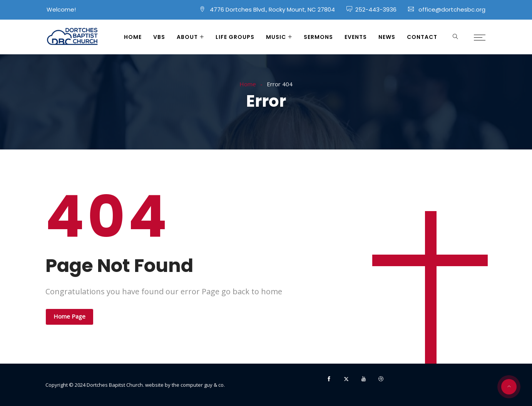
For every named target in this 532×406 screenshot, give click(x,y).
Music (276, 37)
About (187, 37)
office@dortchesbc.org (452, 9)
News (387, 37)
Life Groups (235, 37)
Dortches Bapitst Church (115, 385)
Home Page (69, 316)
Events (356, 37)
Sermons (318, 37)
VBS (159, 37)
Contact (422, 37)
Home (133, 37)
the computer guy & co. (198, 385)
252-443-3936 (376, 9)
